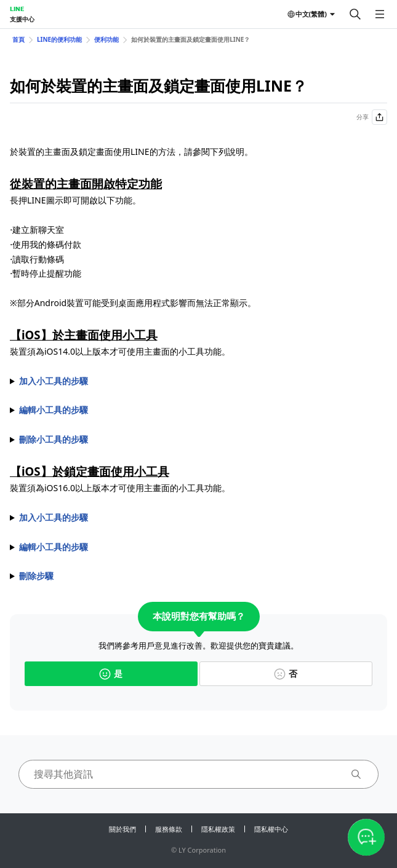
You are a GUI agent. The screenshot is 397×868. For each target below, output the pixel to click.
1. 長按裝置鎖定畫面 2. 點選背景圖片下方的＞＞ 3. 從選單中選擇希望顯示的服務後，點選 (198, 547)
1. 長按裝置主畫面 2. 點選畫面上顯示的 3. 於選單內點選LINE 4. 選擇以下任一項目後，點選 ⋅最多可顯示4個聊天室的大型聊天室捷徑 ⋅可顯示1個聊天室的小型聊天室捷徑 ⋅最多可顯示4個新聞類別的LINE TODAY (198, 381)
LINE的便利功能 (59, 39)
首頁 (18, 39)
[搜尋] (355, 14)
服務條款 (169, 829)
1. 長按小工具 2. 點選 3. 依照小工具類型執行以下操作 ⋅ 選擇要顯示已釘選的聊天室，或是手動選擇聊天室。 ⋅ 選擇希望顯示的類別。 (198, 410)
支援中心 (22, 19)
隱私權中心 (271, 829)
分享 (372, 117)
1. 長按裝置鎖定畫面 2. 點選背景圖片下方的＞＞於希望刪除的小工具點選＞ (198, 576)
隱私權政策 (218, 829)
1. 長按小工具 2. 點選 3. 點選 (198, 440)
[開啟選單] (380, 14)
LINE (17, 9)
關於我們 (122, 829)
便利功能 (106, 39)
